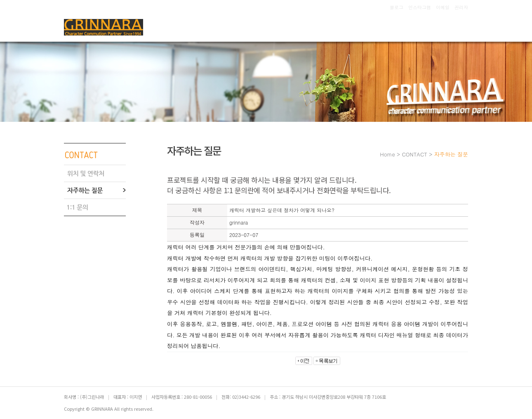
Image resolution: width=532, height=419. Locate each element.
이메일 (443, 7)
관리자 (461, 7)
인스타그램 (420, 7)
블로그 (397, 7)
